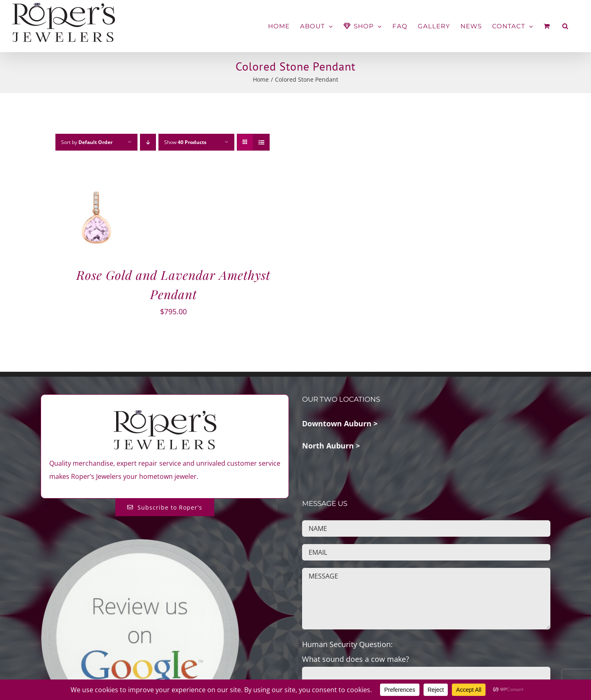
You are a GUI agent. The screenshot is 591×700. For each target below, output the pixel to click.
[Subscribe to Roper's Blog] (165, 507)
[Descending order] (148, 142)
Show (185, 142)
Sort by (87, 142)
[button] (565, 26)
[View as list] (261, 142)
